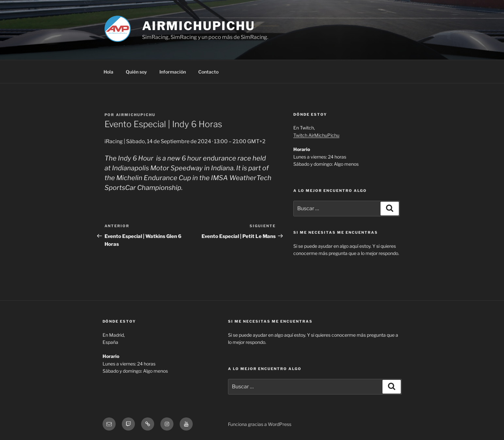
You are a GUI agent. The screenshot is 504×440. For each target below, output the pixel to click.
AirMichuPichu (199, 26)
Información (173, 72)
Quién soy (136, 72)
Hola (108, 72)
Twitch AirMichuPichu (316, 135)
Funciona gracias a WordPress (260, 424)
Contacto (208, 72)
